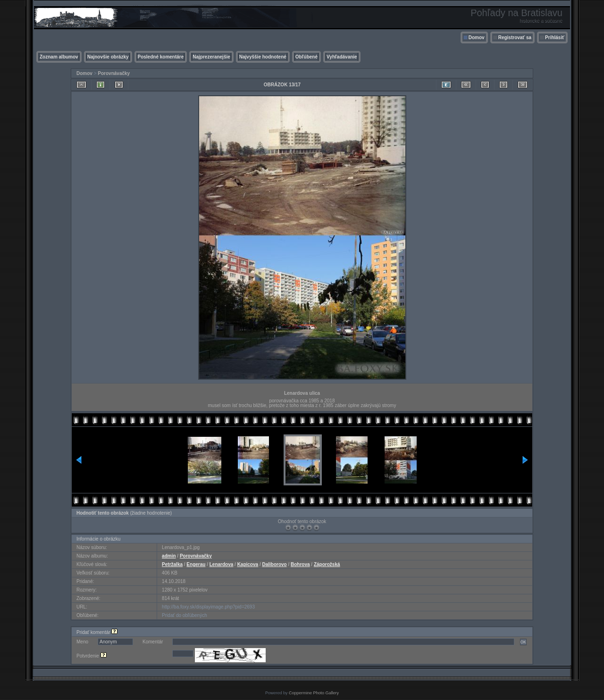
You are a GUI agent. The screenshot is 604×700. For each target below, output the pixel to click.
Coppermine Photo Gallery (314, 693)
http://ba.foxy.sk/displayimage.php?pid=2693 (208, 607)
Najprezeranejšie (211, 57)
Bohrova (300, 564)
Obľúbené (306, 57)
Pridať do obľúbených (185, 615)
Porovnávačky (114, 73)
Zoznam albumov (59, 57)
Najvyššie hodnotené (263, 57)
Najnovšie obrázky (108, 57)
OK (523, 642)
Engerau (196, 564)
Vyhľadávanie (342, 57)
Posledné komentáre (161, 57)
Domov (477, 37)
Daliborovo (274, 564)
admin (169, 556)
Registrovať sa (515, 37)
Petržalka (172, 564)
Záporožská (327, 564)
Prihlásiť (555, 37)
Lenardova (222, 564)
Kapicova (248, 564)
